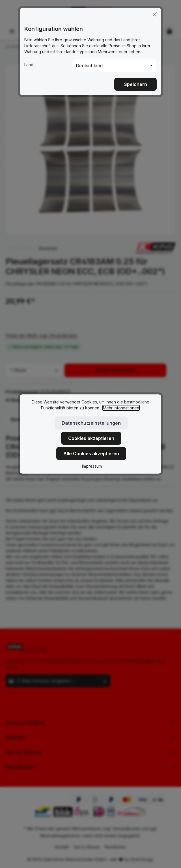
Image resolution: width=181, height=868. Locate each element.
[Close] (155, 8)
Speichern (136, 78)
